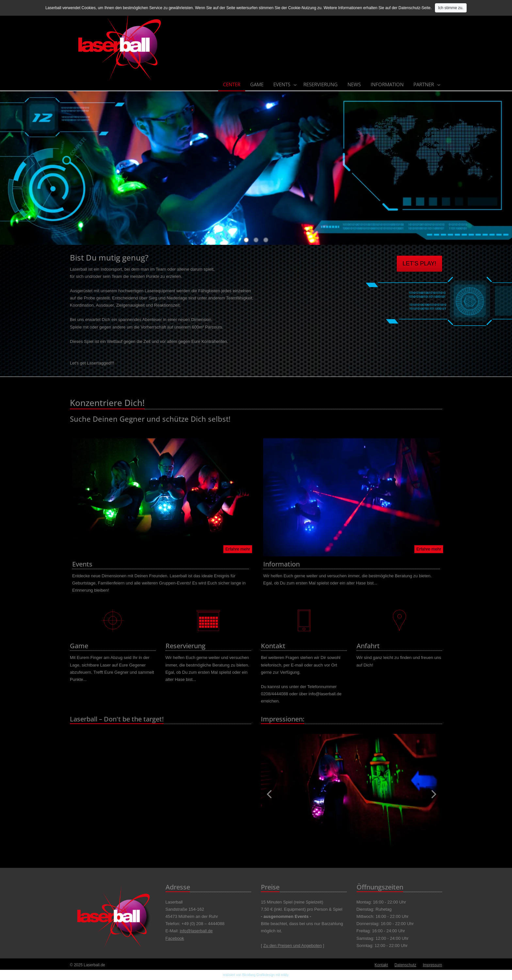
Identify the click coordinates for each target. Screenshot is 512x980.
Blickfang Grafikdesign (259, 975)
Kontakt (381, 965)
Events (282, 84)
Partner (424, 84)
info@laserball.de (196, 931)
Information (387, 84)
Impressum (432, 965)
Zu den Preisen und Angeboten (292, 946)
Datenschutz (405, 965)
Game (257, 84)
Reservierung (320, 84)
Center (232, 84)
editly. (285, 975)
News (354, 84)
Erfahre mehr (238, 549)
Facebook (175, 938)
